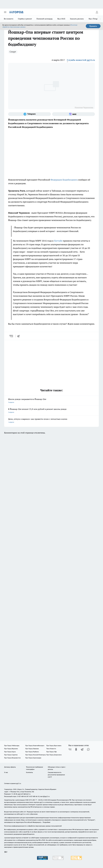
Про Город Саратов (11, 755)
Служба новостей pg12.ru (81, 60)
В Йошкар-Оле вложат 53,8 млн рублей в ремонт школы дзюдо (51, 411)
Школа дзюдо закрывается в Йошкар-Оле (51, 401)
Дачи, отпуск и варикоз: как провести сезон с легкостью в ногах (51, 421)
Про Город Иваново (32, 749)
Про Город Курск (10, 752)
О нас (6, 772)
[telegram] (19, 336)
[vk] (11, 336)
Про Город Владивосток (12, 758)
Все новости (9, 19)
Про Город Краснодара (33, 758)
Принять (93, 26)
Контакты (29, 772)
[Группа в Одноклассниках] (76, 749)
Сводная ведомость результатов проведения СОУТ (56, 775)
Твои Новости (51, 749)
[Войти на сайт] (97, 12)
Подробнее (46, 822)
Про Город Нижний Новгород (36, 755)
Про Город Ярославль (54, 746)
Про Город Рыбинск (32, 752)
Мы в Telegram (94, 19)
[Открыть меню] (5, 12)
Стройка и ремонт (25, 19)
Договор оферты (10, 767)
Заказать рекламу (77, 19)
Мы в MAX (61, 19)
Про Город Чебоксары (12, 746)
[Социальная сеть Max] (74, 114)
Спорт (13, 52)
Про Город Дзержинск (54, 755)
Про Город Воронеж (11, 749)
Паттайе (58, 241)
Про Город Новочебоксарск (35, 746)
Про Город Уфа (51, 752)
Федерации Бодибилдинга (64, 180)
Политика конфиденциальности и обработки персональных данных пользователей (33, 826)
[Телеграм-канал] (29, 114)
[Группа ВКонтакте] (70, 749)
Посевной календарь (45, 19)
